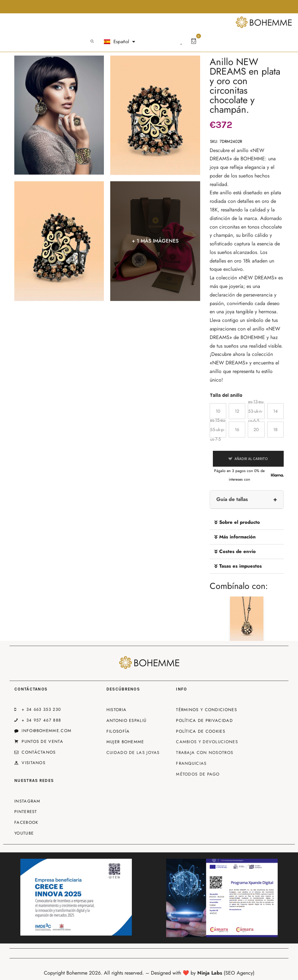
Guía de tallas (232, 499)
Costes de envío (237, 551)
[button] (247, 523)
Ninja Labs (210, 973)
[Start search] (92, 42)
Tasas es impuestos (240, 566)
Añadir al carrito (251, 459)
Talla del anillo (226, 395)
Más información (237, 537)
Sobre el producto (240, 522)
